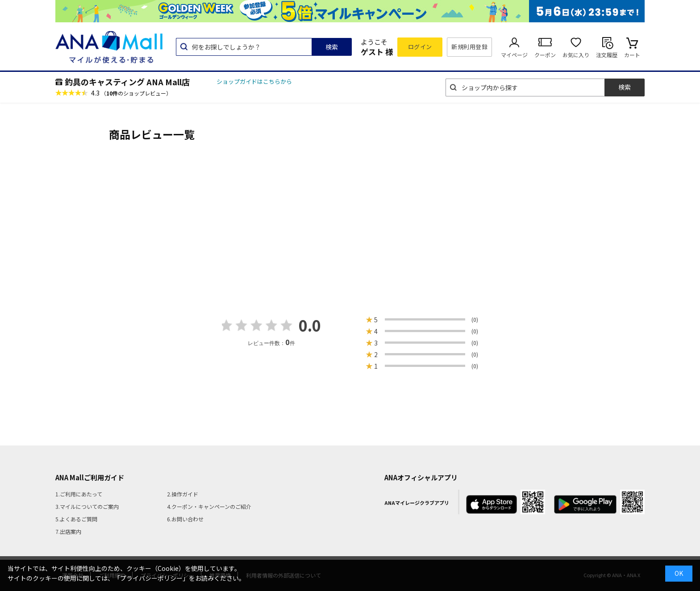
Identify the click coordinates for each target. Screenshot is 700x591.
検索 (332, 47)
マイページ (514, 55)
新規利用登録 (469, 47)
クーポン (545, 55)
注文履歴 (607, 55)
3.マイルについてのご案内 (87, 506)
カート (632, 55)
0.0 (310, 325)
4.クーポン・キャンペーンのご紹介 (209, 506)
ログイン (420, 47)
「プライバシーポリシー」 (151, 578)
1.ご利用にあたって (79, 494)
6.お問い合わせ (185, 519)
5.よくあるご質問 (76, 519)
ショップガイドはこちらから (254, 81)
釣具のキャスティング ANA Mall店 (127, 82)
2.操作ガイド (183, 494)
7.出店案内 (68, 531)
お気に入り (576, 55)
